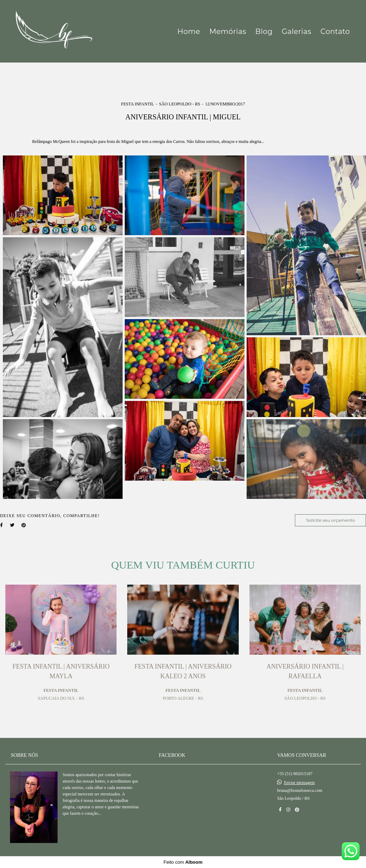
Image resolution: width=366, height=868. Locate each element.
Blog (264, 31)
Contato (335, 31)
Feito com (183, 862)
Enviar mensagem (299, 783)
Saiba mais (85, 828)
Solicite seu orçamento (330, 520)
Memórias (228, 31)
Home (189, 31)
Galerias (296, 31)
